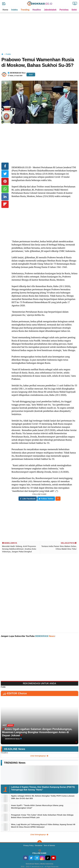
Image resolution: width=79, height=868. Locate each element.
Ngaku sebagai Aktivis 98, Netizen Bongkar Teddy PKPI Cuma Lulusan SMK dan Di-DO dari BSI (43, 797)
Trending (25, 10)
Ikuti (31, 74)
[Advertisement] (40, 30)
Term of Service (49, 845)
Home (5, 10)
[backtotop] (40, 842)
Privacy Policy (28, 845)
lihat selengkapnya (40, 756)
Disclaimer (39, 845)
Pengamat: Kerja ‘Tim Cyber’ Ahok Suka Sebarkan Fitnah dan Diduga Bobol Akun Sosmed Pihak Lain (42, 816)
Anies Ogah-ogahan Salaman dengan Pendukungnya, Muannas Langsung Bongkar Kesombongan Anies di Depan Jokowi (37, 732)
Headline (37, 10)
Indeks (15, 10)
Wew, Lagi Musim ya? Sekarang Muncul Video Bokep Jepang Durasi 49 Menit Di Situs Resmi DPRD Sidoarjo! (43, 826)
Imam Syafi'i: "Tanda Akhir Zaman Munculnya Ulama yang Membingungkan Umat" (37, 807)
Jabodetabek (50, 10)
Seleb (74, 10)
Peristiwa (64, 10)
